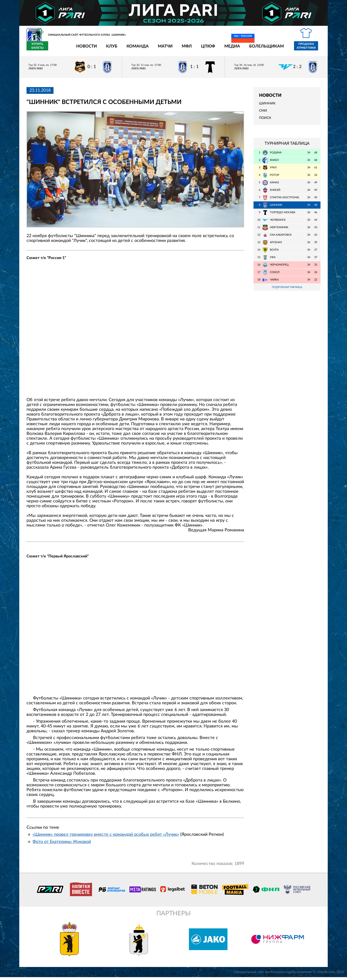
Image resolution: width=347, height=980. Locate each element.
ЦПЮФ (180, 49)
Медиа (204, 49)
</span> (135, 332)
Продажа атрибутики (278, 49)
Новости (58, 49)
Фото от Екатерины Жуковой (62, 845)
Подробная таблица (287, 290)
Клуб (83, 49)
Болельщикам (238, 49)
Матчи (137, 49)
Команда (109, 49)
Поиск (265, 121)
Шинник (267, 106)
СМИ (263, 114)
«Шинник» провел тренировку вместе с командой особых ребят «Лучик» (106, 837)
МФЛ (159, 49)
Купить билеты (310, 49)
